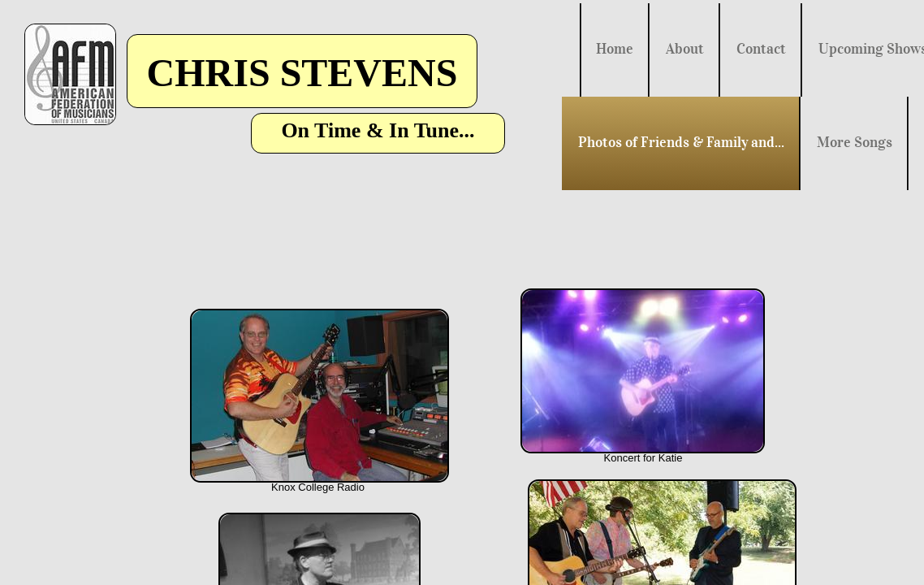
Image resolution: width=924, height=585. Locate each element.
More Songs (855, 142)
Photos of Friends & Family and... (681, 142)
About (685, 49)
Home (615, 49)
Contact (761, 49)
